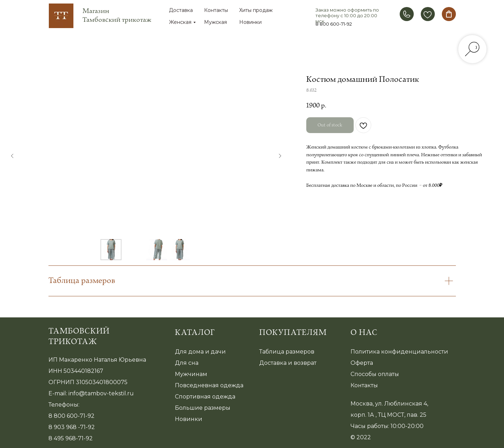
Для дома (189, 352)
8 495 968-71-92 (71, 438)
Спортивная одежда (205, 397)
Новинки (250, 22)
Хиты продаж (256, 10)
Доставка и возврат (288, 363)
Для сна (187, 363)
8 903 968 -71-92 (72, 427)
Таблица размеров (287, 352)
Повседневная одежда (209, 385)
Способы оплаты (375, 374)
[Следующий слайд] (280, 156)
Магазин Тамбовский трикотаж (117, 15)
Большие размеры (203, 408)
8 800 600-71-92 (334, 24)
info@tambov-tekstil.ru (101, 393)
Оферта (362, 363)
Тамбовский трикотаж (79, 337)
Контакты (216, 10)
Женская (180, 22)
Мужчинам (191, 374)
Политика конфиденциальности (399, 352)
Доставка (181, 10)
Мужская (215, 22)
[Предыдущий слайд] (12, 156)
